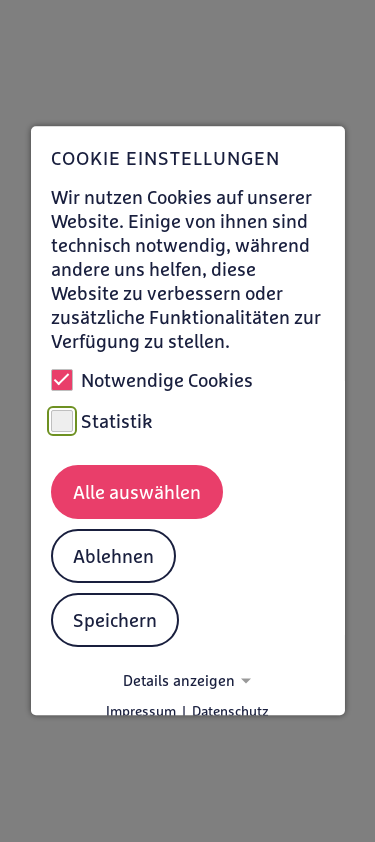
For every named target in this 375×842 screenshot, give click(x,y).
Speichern (114, 620)
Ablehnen (112, 556)
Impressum (141, 712)
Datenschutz (230, 712)
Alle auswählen (136, 492)
